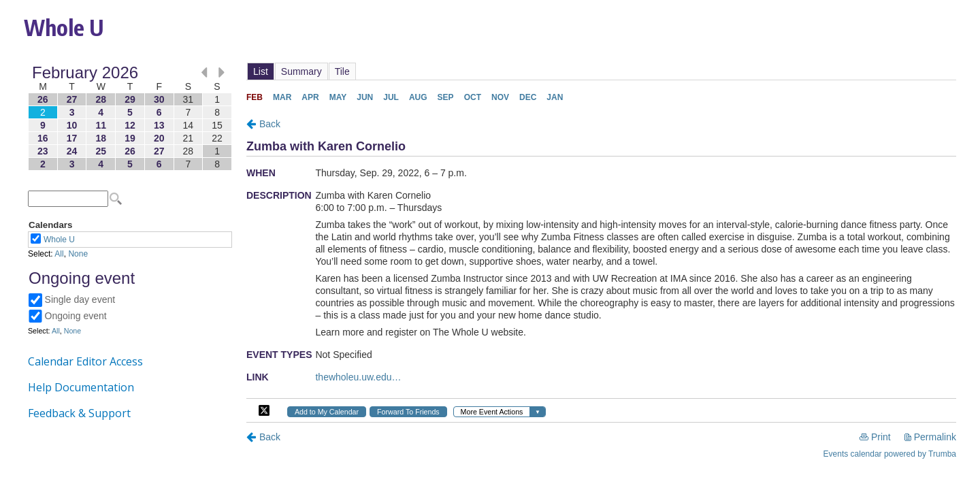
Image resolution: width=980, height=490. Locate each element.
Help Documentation (81, 387)
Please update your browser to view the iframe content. (130, 118)
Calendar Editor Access (85, 361)
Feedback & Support (79, 413)
